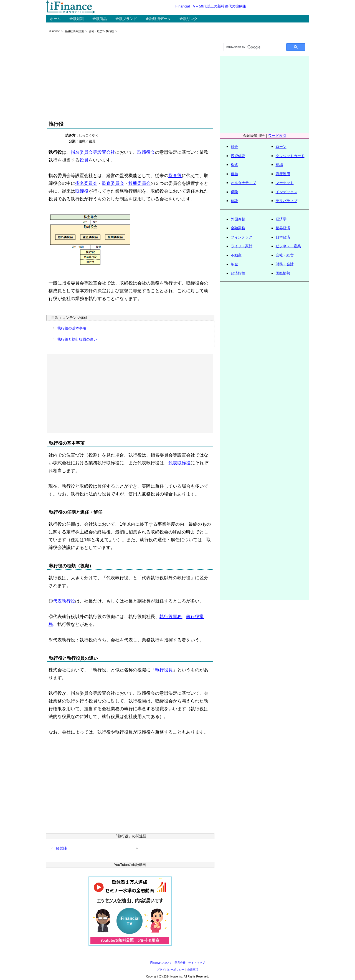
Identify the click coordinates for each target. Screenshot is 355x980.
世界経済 (283, 228)
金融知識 (77, 19)
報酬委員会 (140, 183)
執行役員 (164, 670)
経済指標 (238, 273)
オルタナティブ (243, 183)
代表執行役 (64, 601)
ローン (281, 147)
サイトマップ (197, 963)
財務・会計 (285, 264)
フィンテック (242, 237)
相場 (279, 165)
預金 (234, 147)
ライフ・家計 (242, 246)
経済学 (281, 219)
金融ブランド (126, 19)
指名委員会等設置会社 (93, 152)
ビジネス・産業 (288, 246)
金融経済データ (158, 19)
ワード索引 (277, 136)
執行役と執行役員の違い (77, 339)
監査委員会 (113, 183)
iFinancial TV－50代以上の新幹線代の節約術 (211, 6)
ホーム (55, 19)
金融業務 (238, 228)
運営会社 (180, 963)
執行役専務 (171, 617)
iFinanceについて (161, 963)
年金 (234, 264)
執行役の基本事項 (72, 328)
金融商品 (100, 19)
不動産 (236, 255)
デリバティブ (286, 201)
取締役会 (146, 152)
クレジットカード (290, 156)
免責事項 (193, 970)
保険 (234, 192)
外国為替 (238, 219)
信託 (234, 201)
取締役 (82, 191)
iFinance (55, 31)
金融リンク (188, 19)
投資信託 (238, 156)
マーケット (285, 183)
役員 (84, 160)
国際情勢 (283, 273)
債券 (234, 174)
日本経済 (283, 237)
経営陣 (61, 848)
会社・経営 (96, 31)
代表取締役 (179, 463)
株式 (234, 165)
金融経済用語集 (74, 31)
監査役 (175, 176)
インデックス (286, 192)
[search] (252, 47)
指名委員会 (86, 183)
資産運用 (283, 174)
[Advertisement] (130, 78)
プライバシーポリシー (171, 970)
